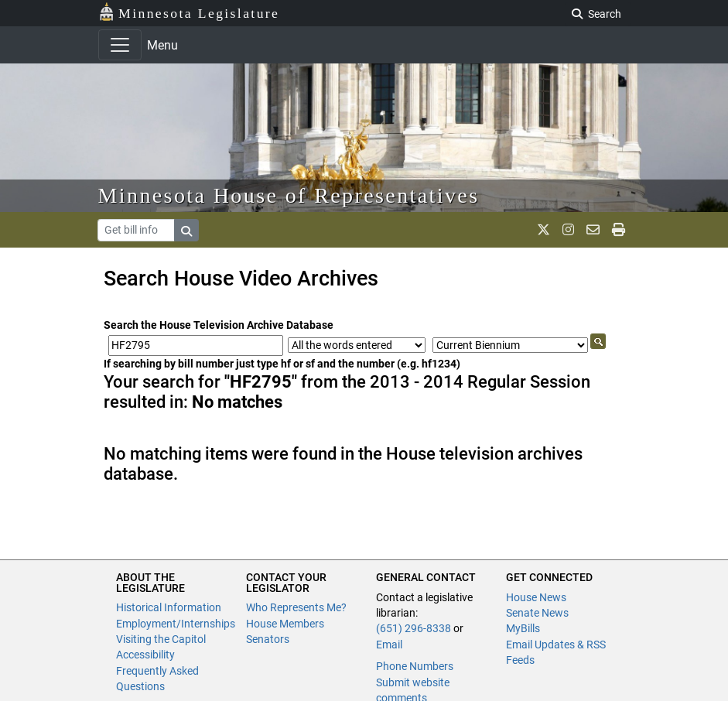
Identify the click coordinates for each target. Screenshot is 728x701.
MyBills (523, 628)
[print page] (619, 230)
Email (389, 645)
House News (536, 597)
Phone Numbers (415, 666)
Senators (268, 639)
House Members (285, 624)
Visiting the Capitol (161, 639)
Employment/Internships (176, 624)
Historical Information (169, 607)
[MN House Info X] (543, 230)
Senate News (537, 613)
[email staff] (593, 230)
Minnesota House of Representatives (289, 195)
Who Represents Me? (296, 607)
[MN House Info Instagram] (568, 230)
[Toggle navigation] (120, 45)
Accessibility (145, 655)
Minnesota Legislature (189, 12)
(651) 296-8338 (414, 628)
